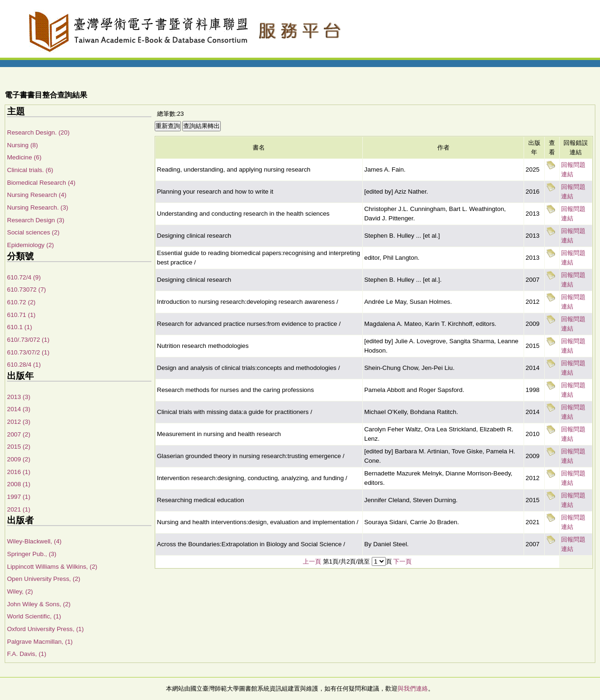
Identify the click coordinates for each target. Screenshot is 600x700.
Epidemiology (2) (30, 245)
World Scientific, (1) (34, 616)
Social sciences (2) (33, 232)
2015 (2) (19, 447)
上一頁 (312, 561)
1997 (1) (19, 497)
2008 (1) (19, 484)
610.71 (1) (21, 315)
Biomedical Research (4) (41, 183)
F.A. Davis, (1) (27, 654)
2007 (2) (19, 434)
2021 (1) (19, 509)
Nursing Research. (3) (37, 207)
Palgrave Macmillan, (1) (40, 642)
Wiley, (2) (20, 591)
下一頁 (402, 561)
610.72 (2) (21, 302)
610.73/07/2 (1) (28, 352)
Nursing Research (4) (37, 195)
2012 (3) (19, 422)
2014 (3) (19, 409)
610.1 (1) (19, 327)
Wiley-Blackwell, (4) (34, 541)
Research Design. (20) (38, 132)
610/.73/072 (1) (28, 340)
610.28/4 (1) (24, 365)
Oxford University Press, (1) (45, 629)
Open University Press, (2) (44, 579)
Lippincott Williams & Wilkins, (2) (52, 567)
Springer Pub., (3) (32, 554)
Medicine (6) (24, 157)
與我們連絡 (413, 689)
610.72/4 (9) (24, 277)
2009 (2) (19, 459)
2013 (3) (19, 397)
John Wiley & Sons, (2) (39, 604)
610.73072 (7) (26, 290)
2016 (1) (19, 472)
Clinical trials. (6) (30, 170)
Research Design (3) (36, 220)
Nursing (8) (22, 145)
